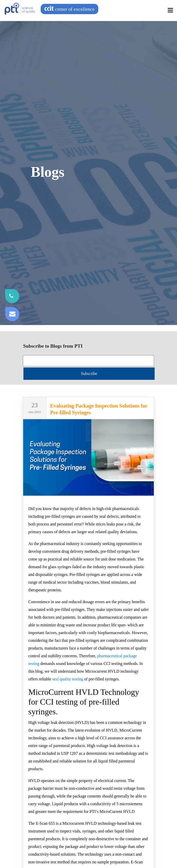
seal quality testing (68, 679)
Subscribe (89, 374)
